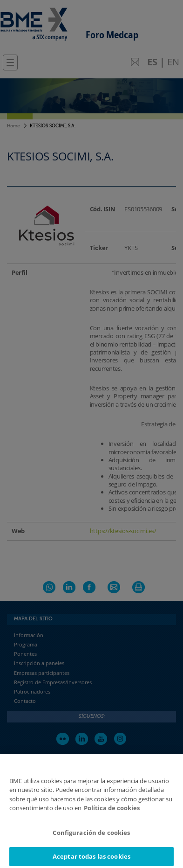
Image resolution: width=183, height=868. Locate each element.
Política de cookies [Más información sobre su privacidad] (112, 812)
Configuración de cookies (91, 836)
